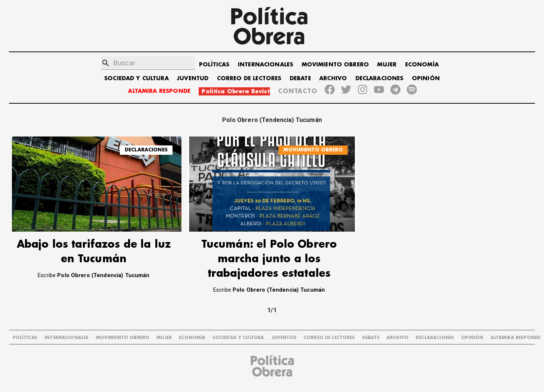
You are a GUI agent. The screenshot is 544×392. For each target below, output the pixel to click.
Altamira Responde (516, 338)
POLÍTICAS (214, 65)
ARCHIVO (333, 79)
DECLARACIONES (380, 79)
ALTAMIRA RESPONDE (159, 91)
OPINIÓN (426, 79)
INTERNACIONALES (265, 65)
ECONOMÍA (422, 65)
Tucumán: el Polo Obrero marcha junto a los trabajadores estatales (269, 259)
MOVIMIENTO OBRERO (335, 65)
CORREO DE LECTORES (249, 79)
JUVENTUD (193, 79)
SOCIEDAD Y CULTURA (136, 79)
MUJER (387, 65)
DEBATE (300, 79)
